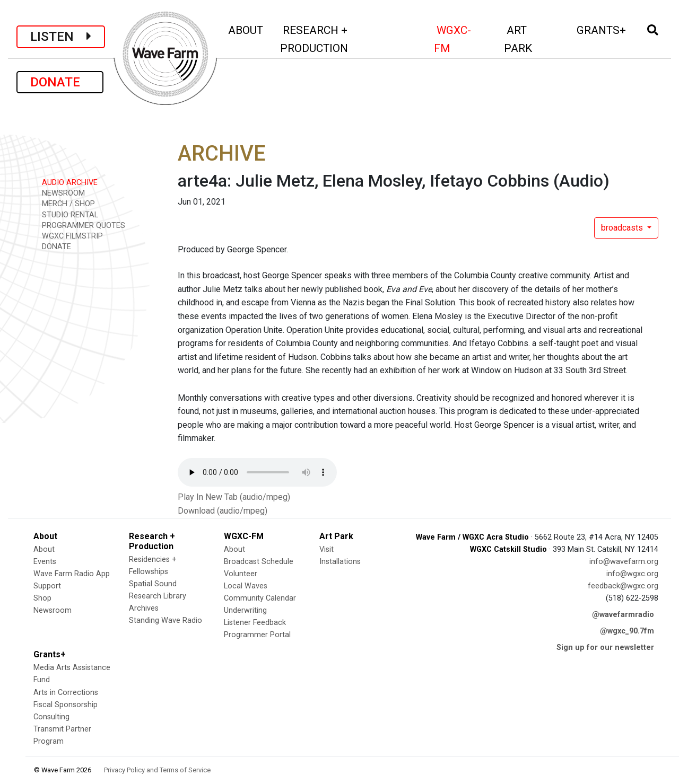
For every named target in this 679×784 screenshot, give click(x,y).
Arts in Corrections (66, 693)
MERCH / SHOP (65, 203)
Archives (144, 608)
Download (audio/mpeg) (223, 511)
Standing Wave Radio (166, 620)
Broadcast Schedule (259, 562)
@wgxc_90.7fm (627, 631)
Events (45, 562)
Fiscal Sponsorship (66, 705)
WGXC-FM (463, 39)
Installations (340, 562)
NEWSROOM (60, 193)
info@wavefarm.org (624, 562)
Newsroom (53, 610)
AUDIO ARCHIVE (66, 182)
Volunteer (241, 574)
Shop (42, 598)
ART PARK (533, 39)
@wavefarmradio (623, 615)
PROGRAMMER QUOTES (80, 225)
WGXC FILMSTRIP (69, 236)
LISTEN (61, 37)
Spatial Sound (153, 584)
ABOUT (246, 29)
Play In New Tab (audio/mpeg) (234, 497)
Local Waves (246, 586)
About (44, 549)
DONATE (60, 82)
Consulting (51, 717)
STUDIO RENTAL (66, 214)
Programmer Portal (257, 635)
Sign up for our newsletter (605, 648)
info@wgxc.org (632, 574)
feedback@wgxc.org (623, 586)
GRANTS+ (602, 29)
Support (47, 586)
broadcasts (623, 228)
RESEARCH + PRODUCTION (337, 39)
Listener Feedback (255, 623)
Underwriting (245, 610)
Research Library (158, 596)
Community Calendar (260, 598)
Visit (327, 549)
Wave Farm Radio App (72, 574)
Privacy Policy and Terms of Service (157, 770)
